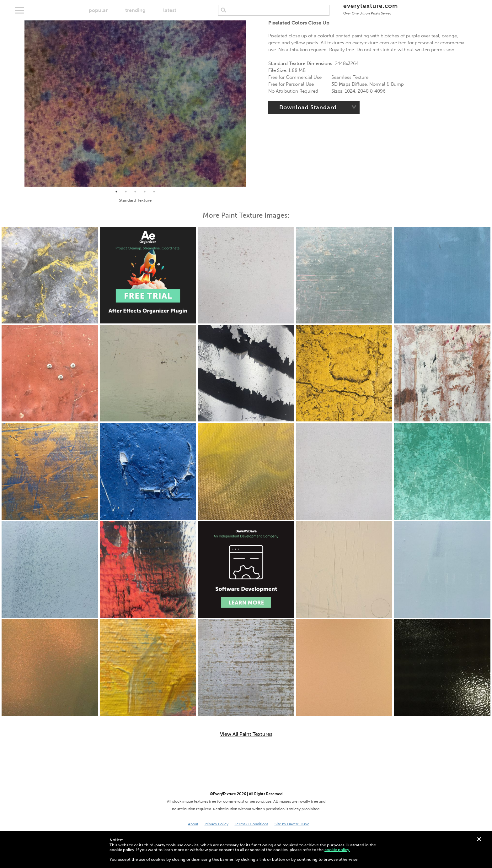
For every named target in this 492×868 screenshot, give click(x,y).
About (193, 824)
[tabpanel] (135, 104)
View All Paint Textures (246, 734)
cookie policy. (337, 850)
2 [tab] (126, 192)
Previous (20, 104)
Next (251, 104)
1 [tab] (116, 192)
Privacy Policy (217, 824)
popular (98, 10)
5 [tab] (154, 192)
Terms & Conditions (251, 824)
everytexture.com (370, 9)
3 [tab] (135, 192)
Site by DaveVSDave (292, 824)
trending (135, 10)
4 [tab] (145, 192)
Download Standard (308, 107)
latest (170, 10)
